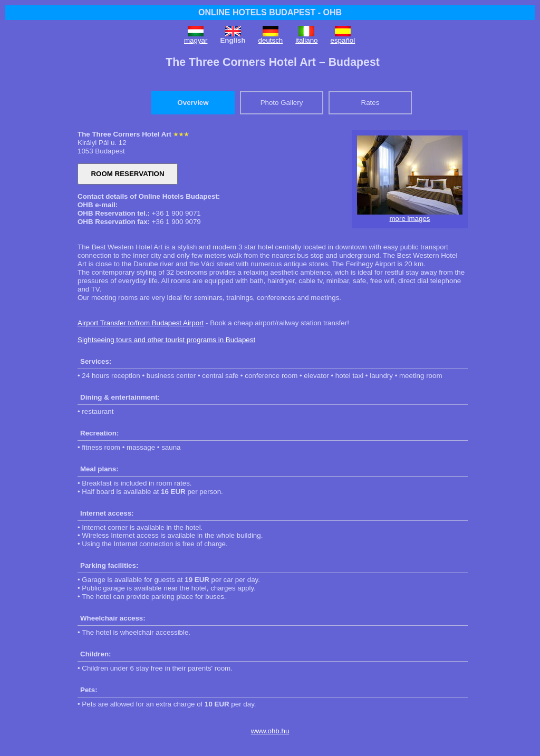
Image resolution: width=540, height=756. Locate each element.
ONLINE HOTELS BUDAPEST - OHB (270, 12)
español (343, 40)
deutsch (271, 40)
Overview (193, 103)
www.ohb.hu (270, 731)
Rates (370, 103)
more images (409, 219)
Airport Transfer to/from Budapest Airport (141, 323)
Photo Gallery (282, 103)
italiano (306, 40)
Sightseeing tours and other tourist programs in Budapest (166, 340)
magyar (196, 40)
